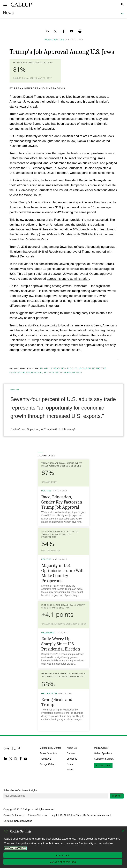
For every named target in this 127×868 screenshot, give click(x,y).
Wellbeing (48, 633)
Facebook (21, 759)
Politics (80, 368)
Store (70, 769)
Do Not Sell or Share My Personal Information (85, 815)
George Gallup (47, 764)
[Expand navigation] (5, 4)
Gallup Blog (49, 693)
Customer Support (104, 759)
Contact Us (103, 766)
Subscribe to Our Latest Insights (20, 790)
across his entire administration (68, 279)
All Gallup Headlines (53, 368)
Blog (70, 368)
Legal (54, 815)
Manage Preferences (63, 862)
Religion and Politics (69, 372)
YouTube (26, 759)
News (70, 764)
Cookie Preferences (14, 815)
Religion (49, 372)
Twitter (10, 759)
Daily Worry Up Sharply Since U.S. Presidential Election (61, 644)
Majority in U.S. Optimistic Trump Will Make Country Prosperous (62, 573)
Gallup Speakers (103, 753)
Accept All (63, 855)
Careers (71, 753)
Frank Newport (26, 88)
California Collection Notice (18, 821)
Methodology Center (50, 748)
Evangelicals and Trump (57, 702)
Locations (72, 759)
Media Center (101, 748)
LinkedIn (6, 759)
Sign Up (117, 796)
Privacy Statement (38, 815)
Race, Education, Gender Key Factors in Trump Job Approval (62, 502)
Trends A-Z (45, 759)
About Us (72, 748)
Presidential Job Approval (26, 372)
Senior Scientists (48, 753)
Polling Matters (96, 368)
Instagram (16, 759)
